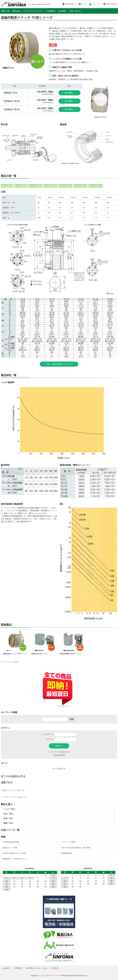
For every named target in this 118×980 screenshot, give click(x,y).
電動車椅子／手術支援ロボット (15, 859)
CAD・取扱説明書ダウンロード (59, 364)
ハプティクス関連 (68, 842)
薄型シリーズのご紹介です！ (14, 790)
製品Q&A (16, 11)
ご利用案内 (51, 11)
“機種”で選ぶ (8, 823)
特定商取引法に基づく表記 (36, 968)
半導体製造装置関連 (11, 842)
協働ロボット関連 (10, 848)
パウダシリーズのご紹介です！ (15, 797)
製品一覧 (5, 11)
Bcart (86, 976)
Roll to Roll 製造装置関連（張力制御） (76, 848)
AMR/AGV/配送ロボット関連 (14, 853)
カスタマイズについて (33, 11)
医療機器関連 (66, 853)
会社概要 (62, 11)
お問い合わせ (75, 11)
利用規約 (55, 968)
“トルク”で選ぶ (9, 809)
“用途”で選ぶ (8, 818)
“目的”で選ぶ (8, 814)
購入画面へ (69, 93)
